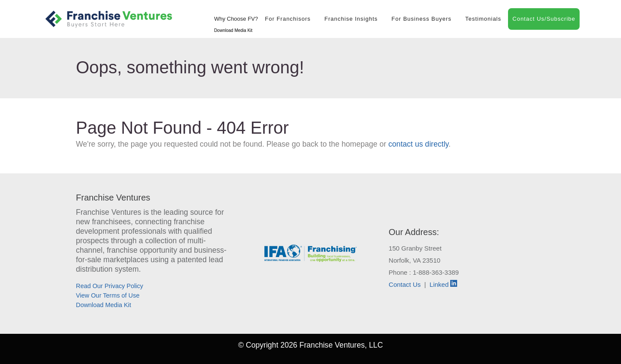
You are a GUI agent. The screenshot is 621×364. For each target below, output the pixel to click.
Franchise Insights (351, 19)
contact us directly (419, 144)
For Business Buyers (422, 19)
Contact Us (405, 284)
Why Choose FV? (236, 19)
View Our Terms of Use (108, 295)
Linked (443, 284)
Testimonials (483, 19)
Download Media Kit (233, 30)
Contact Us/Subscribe (544, 19)
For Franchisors (288, 19)
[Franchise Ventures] (109, 19)
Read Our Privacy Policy (110, 286)
